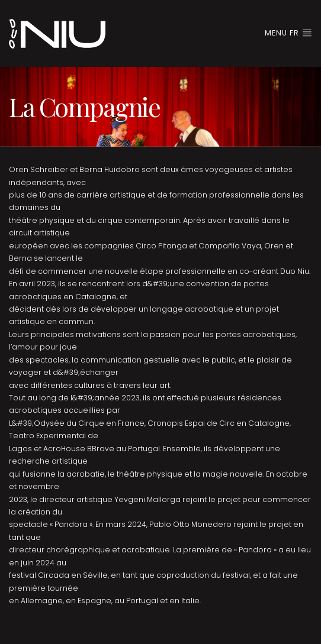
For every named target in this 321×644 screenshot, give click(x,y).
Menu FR (288, 33)
